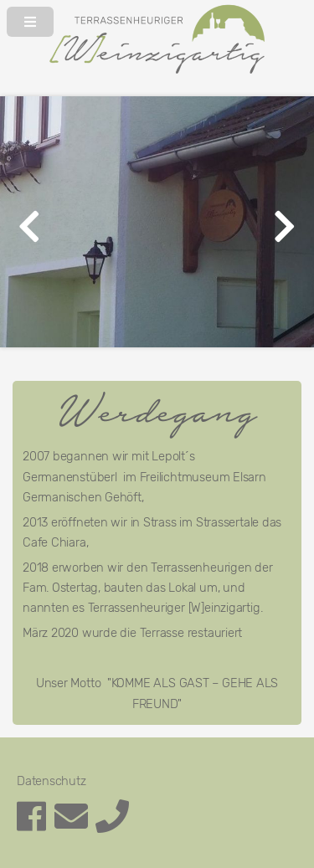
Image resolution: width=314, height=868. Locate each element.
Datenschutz (51, 781)
